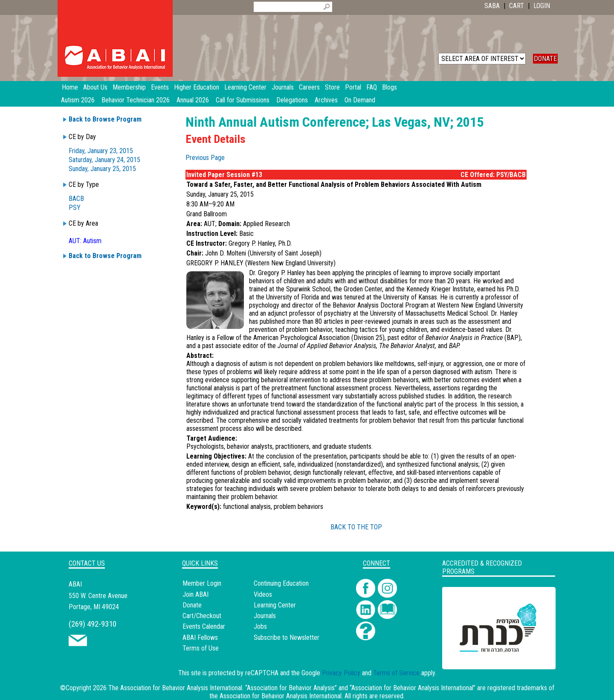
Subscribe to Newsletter (287, 638)
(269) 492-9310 (93, 624)
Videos (263, 594)
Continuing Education (281, 583)
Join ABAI (195, 594)
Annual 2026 (193, 100)
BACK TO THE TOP (356, 527)
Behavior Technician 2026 (136, 100)
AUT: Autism (85, 241)
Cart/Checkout (202, 616)
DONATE (545, 59)
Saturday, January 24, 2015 (104, 160)
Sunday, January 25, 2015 (102, 169)
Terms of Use (201, 648)
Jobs (260, 626)
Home (70, 87)
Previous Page (205, 158)
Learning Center (275, 605)
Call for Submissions (243, 100)
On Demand (360, 100)
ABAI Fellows (200, 638)
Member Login (202, 583)
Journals (265, 616)
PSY (75, 208)
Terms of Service (396, 673)
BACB (76, 199)
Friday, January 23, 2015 (101, 151)
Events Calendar (204, 626)
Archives (326, 100)
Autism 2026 (78, 100)
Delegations (292, 100)
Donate (192, 605)
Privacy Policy (341, 673)
